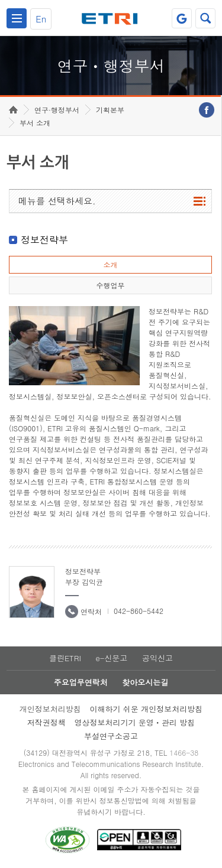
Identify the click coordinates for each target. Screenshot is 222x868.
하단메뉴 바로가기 (0, 0)
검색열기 (205, 18)
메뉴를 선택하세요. (57, 201)
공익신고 (157, 658)
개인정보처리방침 (50, 709)
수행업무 (110, 285)
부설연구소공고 (111, 736)
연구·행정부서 (57, 110)
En (41, 19)
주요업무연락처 (81, 682)
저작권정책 (46, 722)
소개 (110, 264)
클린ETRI (65, 658)
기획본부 (110, 110)
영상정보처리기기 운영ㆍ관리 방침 (135, 722)
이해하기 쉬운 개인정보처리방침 (147, 709)
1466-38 (184, 752)
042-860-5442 (139, 611)
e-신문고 (111, 658)
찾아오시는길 (145, 682)
